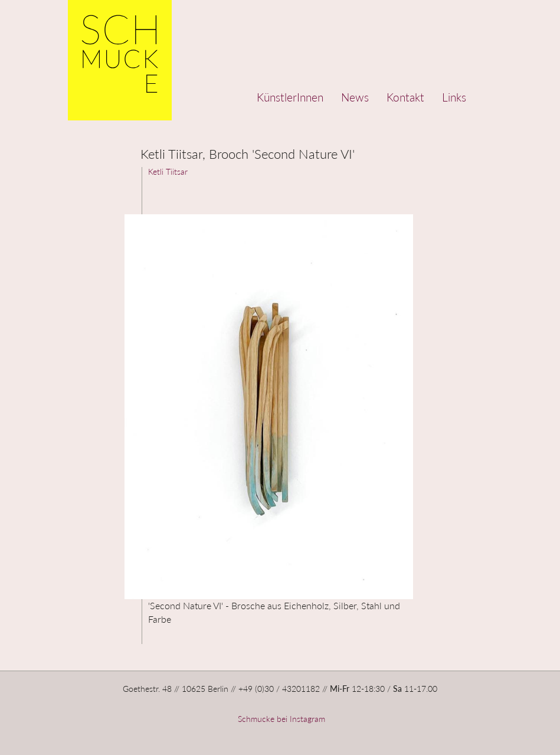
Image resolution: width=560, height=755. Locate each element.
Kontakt (405, 97)
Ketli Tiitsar (168, 171)
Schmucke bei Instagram (280, 719)
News (355, 97)
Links (454, 97)
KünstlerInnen (290, 97)
